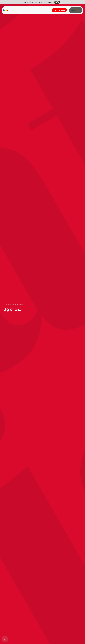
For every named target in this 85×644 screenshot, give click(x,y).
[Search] (5, 639)
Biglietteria (59, 10)
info (57, 2)
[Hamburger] (76, 10)
